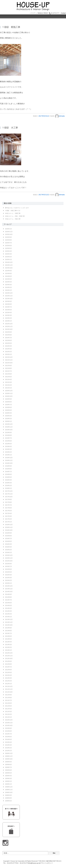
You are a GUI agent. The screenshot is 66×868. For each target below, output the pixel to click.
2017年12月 (9, 491)
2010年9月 (8, 728)
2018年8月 (8, 469)
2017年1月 (8, 522)
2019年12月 (9, 424)
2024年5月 (8, 279)
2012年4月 (8, 675)
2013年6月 (8, 636)
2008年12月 (9, 787)
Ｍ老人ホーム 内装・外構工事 (15, 216)
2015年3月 (8, 578)
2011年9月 (8, 695)
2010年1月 (8, 751)
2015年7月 (8, 566)
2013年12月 (9, 619)
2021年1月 (8, 388)
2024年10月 (9, 268)
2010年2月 (8, 748)
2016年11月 (9, 527)
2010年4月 (8, 742)
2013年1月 (8, 650)
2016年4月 (8, 544)
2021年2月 (8, 385)
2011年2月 (8, 714)
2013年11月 (9, 622)
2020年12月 (9, 391)
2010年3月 (8, 745)
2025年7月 (8, 243)
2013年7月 (8, 633)
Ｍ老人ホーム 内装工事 (13, 219)
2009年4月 (8, 776)
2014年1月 (8, 617)
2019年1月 (8, 455)
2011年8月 (8, 698)
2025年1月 (8, 259)
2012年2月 (8, 681)
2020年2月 (8, 419)
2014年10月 (9, 592)
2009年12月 (9, 753)
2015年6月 (8, 569)
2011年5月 (8, 706)
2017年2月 (8, 519)
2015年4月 (8, 575)
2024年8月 (8, 273)
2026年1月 (8, 229)
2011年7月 (8, 700)
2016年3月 (8, 547)
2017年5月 (8, 511)
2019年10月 (9, 430)
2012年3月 (8, 678)
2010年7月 (8, 734)
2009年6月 (8, 770)
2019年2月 (8, 452)
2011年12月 (9, 686)
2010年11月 (9, 723)
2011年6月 (8, 703)
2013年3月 (8, 645)
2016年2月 (8, 550)
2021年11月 (9, 360)
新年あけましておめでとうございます (17, 208)
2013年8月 (8, 631)
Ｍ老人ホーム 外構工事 (13, 213)
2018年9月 (8, 466)
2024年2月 (8, 287)
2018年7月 (8, 472)
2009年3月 (8, 778)
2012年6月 (8, 670)
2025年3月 (8, 254)
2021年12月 (9, 357)
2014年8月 (8, 597)
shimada (60, 116)
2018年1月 (8, 488)
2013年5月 (8, 639)
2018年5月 (8, 477)
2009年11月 (9, 756)
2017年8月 (8, 502)
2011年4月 (8, 709)
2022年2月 (8, 352)
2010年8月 (8, 731)
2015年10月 (9, 561)
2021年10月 (9, 363)
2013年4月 (8, 642)
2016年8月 (8, 536)
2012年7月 (8, 667)
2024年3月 (8, 285)
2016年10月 (9, 530)
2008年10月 (9, 792)
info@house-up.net (34, 863)
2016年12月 (9, 525)
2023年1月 (8, 321)
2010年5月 (8, 739)
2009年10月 (9, 759)
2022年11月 (9, 326)
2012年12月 (9, 653)
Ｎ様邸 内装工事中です (13, 211)
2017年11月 (9, 494)
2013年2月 (8, 647)
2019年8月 (8, 435)
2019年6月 (8, 441)
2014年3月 (8, 611)
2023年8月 (8, 304)
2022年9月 (8, 332)
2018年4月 (8, 480)
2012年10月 (9, 658)
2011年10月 (9, 692)
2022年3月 (8, 349)
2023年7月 (8, 307)
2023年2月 (8, 318)
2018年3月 (8, 483)
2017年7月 (8, 505)
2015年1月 (8, 583)
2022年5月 (8, 343)
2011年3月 (8, 711)
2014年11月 (9, 589)
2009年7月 (8, 767)
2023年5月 (8, 310)
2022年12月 (9, 324)
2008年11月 (9, 790)
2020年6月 (8, 407)
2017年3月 (8, 516)
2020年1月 (8, 421)
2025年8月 (8, 240)
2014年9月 (8, 594)
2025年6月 (8, 246)
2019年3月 (8, 449)
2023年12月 (9, 293)
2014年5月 (8, 605)
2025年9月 (8, 237)
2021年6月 (8, 374)
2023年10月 (9, 299)
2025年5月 (8, 248)
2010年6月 (8, 737)
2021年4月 (8, 379)
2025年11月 (9, 232)
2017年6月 (8, 508)
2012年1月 (8, 684)
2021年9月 (8, 366)
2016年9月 (8, 533)
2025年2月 (8, 257)
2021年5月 (8, 377)
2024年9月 (8, 271)
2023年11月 (9, 296)
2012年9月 (8, 661)
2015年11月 (9, 558)
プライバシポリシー (47, 863)
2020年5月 (8, 410)
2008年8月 (8, 798)
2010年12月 (9, 720)
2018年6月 (8, 474)
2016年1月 (8, 552)
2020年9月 (8, 399)
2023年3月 (8, 315)
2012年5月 (8, 672)
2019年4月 (8, 446)
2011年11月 (9, 689)
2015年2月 (8, 580)
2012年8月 (8, 664)
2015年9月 (8, 564)
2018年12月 (9, 458)
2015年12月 (9, 555)
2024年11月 (9, 265)
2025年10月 (9, 234)
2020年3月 (8, 416)
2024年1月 (8, 290)
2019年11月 (9, 427)
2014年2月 (8, 614)
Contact (63, 13)
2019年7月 (8, 438)
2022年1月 (8, 354)
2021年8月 (8, 368)
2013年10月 (9, 625)
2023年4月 (8, 313)
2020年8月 (8, 402)
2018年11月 (9, 460)
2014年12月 (9, 586)
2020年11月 (9, 393)
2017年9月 (8, 499)
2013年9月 (8, 628)
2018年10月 (9, 463)
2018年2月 (8, 485)
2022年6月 (8, 340)
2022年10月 (9, 329)
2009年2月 (8, 781)
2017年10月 (9, 497)
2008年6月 (8, 801)
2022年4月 (8, 346)
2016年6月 (8, 541)
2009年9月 (8, 762)
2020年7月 (8, 405)
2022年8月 (8, 335)
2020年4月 (8, 413)
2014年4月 (8, 608)
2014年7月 (8, 600)
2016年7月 (8, 539)
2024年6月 (8, 276)
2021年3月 (8, 382)
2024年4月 (8, 282)
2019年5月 (8, 444)
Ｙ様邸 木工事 (10, 128)
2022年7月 (8, 338)
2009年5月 (8, 773)
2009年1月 (8, 784)
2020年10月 (9, 396)
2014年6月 (8, 603)
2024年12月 (9, 262)
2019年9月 (8, 432)
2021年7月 (8, 371)
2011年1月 (8, 717)
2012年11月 (9, 656)
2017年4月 (8, 513)
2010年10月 (9, 725)
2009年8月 (8, 765)
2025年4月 (8, 251)
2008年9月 (8, 795)
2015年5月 (8, 572)
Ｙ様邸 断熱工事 (11, 27)
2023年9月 (8, 301)
